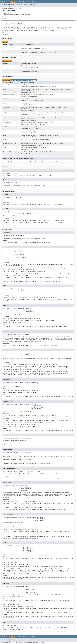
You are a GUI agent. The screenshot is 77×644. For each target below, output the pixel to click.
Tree (20, 2)
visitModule (25, 123)
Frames (18, 4)
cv (22, 51)
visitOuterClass (26, 135)
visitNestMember (26, 131)
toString (46, 161)
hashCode (28, 161)
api (22, 47)
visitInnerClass (26, 113)
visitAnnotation (26, 95)
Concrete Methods (30, 80)
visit (23, 89)
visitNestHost (25, 127)
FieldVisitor (7, 107)
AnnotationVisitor (9, 95)
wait (51, 161)
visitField (24, 107)
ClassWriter (5, 19)
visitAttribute (25, 99)
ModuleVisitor (7, 123)
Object (8, 25)
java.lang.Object (6, 13)
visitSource (25, 148)
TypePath (44, 152)
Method (20, 6)
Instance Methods (18, 80)
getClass (21, 161)
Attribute (33, 99)
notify (33, 161)
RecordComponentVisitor (10, 144)
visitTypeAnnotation (27, 152)
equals (9, 161)
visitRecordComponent (27, 144)
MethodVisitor (7, 117)
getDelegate (25, 85)
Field (11, 6)
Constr (15, 6)
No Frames (24, 4)
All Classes (32, 4)
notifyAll (39, 161)
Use (17, 2)
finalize (15, 161)
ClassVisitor (13, 51)
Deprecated (25, 2)
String (43, 89)
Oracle (13, 642)
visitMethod (25, 117)
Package (8, 2)
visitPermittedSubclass (28, 139)
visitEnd (24, 103)
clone (5, 161)
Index (30, 2)
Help (33, 2)
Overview (3, 2)
